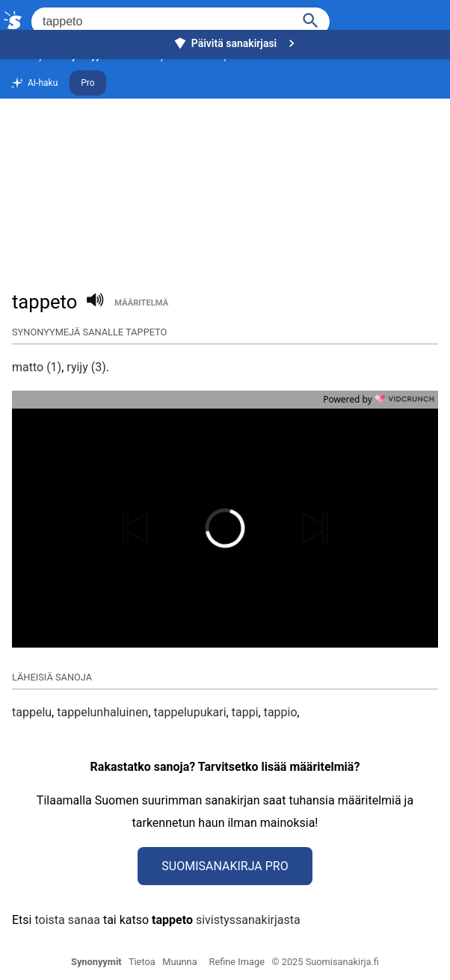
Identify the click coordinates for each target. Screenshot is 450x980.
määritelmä (141, 303)
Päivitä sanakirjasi (236, 43)
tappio (281, 712)
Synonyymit (96, 962)
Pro (87, 83)
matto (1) (37, 367)
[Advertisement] (225, 161)
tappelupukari (190, 712)
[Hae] (160, 22)
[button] (153, 528)
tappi (245, 712)
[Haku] (311, 19)
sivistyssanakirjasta (248, 920)
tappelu (32, 712)
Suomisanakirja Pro (225, 866)
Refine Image (237, 962)
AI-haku (34, 84)
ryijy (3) (86, 367)
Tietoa (142, 962)
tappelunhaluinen (102, 712)
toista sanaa (67, 920)
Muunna (179, 962)
